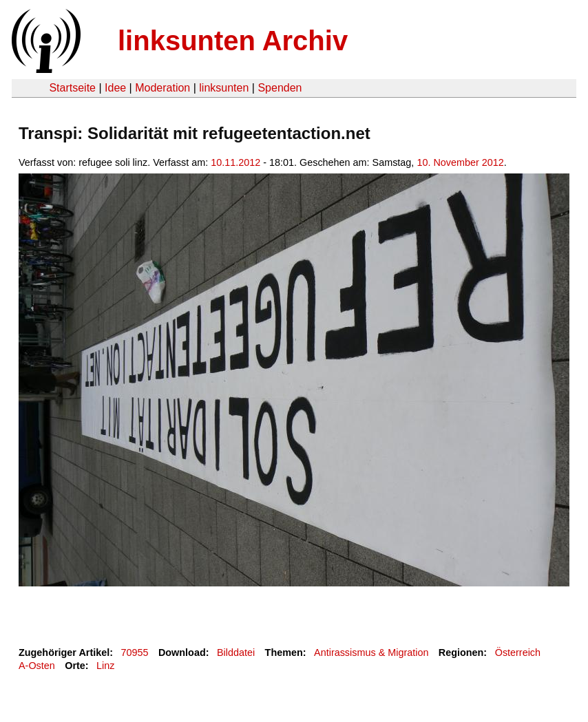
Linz (105, 666)
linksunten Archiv (233, 41)
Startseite (72, 88)
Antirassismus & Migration (371, 652)
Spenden (280, 88)
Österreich (518, 652)
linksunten (224, 88)
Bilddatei (236, 652)
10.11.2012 (235, 162)
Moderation (162, 88)
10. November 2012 (460, 162)
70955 (135, 652)
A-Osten (37, 666)
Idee (115, 88)
